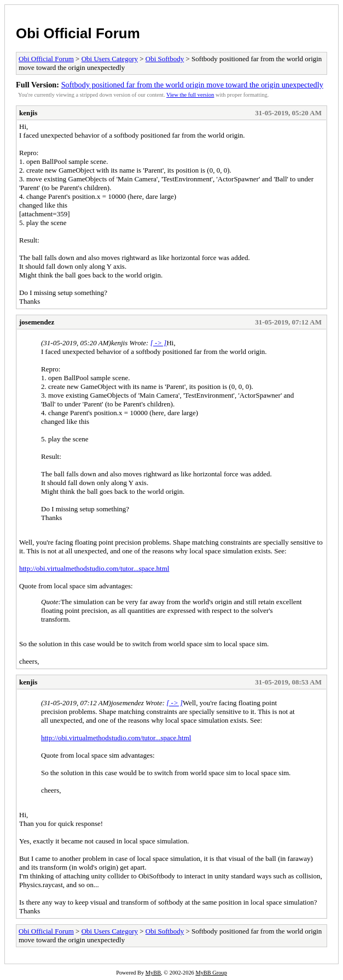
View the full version (190, 95)
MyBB (153, 973)
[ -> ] (159, 343)
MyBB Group (211, 973)
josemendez (37, 322)
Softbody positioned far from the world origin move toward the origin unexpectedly (192, 85)
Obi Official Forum (78, 33)
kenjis (28, 113)
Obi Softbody (165, 59)
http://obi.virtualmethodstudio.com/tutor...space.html (94, 568)
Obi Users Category (110, 59)
